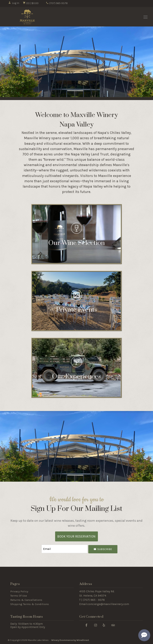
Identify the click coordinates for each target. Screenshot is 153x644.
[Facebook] (86, 625)
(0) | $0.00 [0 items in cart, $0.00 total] (31, 3)
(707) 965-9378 (57, 3)
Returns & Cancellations (26, 600)
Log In (14, 3)
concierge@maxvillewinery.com (108, 604)
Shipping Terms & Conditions (30, 604)
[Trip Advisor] (113, 625)
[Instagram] (95, 625)
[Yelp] (104, 625)
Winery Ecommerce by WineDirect (70, 640)
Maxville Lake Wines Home (27, 17)
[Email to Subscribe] (65, 549)
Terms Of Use (19, 596)
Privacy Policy (19, 591)
